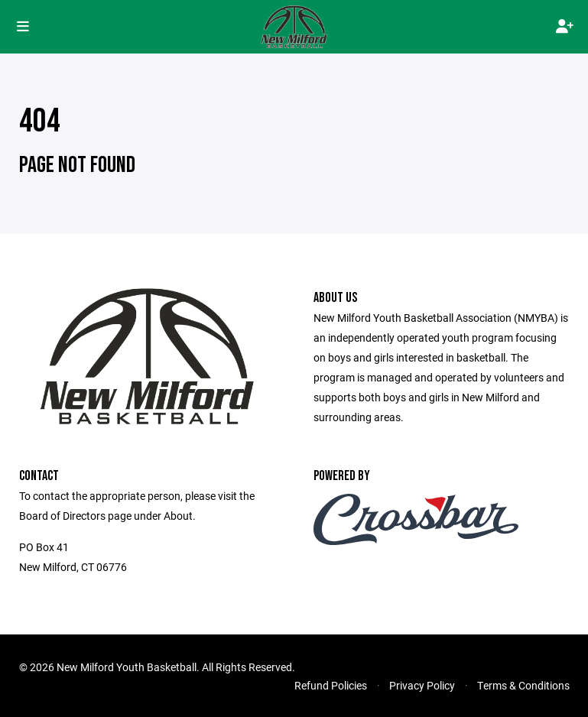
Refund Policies (331, 685)
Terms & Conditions (523, 685)
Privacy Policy (422, 685)
